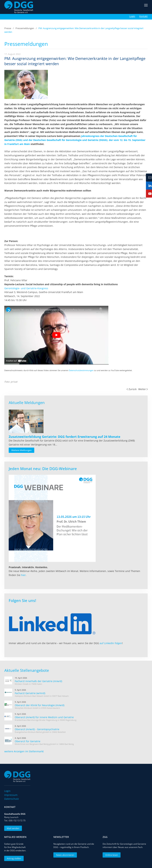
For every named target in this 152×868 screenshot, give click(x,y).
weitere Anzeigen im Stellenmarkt (24, 751)
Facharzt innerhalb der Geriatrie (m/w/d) (38, 681)
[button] (146, 7)
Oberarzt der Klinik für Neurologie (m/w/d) (40, 705)
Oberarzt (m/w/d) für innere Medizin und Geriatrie (44, 717)
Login (132, 16)
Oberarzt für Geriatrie (28, 741)
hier (23, 575)
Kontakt (143, 16)
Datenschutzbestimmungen (81, 370)
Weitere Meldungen (21, 450)
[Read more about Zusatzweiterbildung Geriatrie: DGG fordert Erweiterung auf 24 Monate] (26, 421)
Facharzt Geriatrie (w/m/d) (30, 693)
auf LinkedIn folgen (111, 643)
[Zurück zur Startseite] (19, 7)
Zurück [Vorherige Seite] (132, 389)
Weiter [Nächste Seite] (143, 389)
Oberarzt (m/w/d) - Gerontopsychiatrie (37, 729)
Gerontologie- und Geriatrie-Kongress (26, 288)
